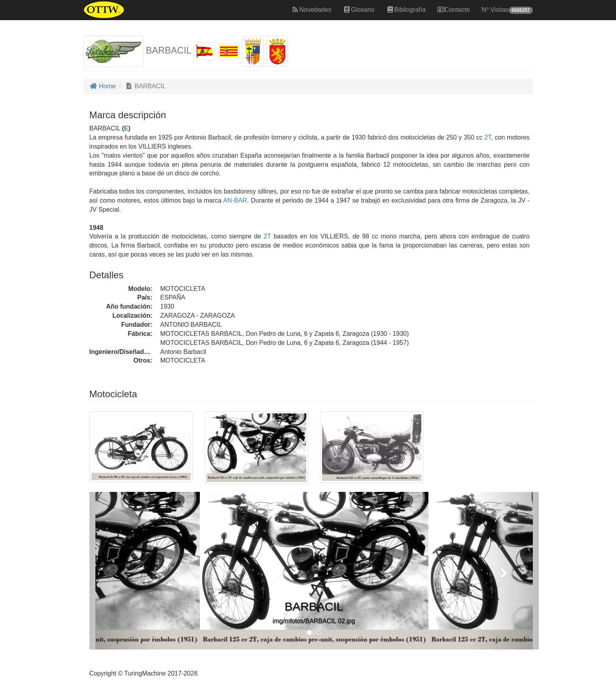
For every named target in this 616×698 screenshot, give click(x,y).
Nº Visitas (507, 10)
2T (488, 137)
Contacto (454, 10)
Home (103, 86)
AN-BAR (234, 200)
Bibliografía (406, 10)
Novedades (311, 10)
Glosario (359, 10)
